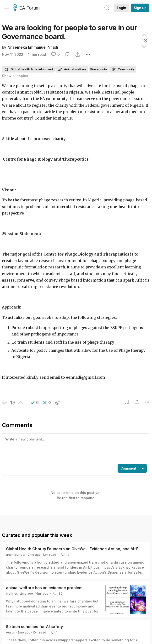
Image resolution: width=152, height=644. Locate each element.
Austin (11, 632)
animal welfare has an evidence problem (44, 588)
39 (57, 593)
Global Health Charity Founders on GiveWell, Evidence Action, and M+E (72, 549)
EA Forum (27, 8)
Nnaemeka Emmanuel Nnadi (33, 47)
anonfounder (16, 555)
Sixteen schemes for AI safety (34, 627)
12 (65, 555)
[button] (35, 403)
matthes (12, 593)
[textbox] (75, 448)
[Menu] (6, 8)
